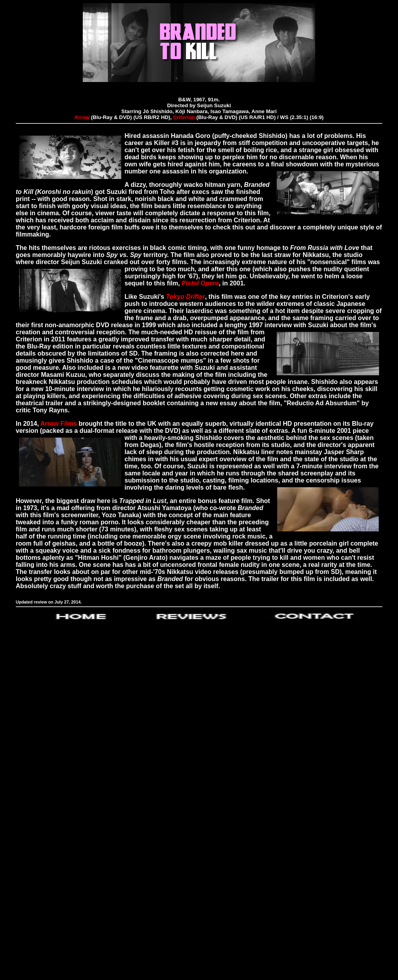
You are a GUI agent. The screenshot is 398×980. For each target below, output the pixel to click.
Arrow (82, 117)
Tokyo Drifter (185, 297)
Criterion (184, 117)
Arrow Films (59, 424)
